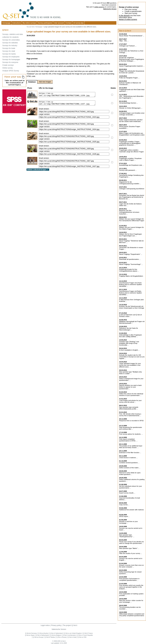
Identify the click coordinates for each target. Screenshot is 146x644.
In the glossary (124, 16)
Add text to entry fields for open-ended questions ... (130, 474)
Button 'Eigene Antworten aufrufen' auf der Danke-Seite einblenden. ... (131, 121)
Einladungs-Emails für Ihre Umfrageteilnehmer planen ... (129, 270)
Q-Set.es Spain (30, 635)
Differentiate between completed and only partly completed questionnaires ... (132, 616)
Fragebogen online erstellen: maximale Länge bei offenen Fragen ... (131, 152)
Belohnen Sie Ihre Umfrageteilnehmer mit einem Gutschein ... (129, 212)
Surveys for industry (10, 46)
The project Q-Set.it (70, 625)
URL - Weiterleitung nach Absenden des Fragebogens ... (131, 97)
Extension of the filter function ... (130, 453)
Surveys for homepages (11, 60)
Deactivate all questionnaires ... (130, 259)
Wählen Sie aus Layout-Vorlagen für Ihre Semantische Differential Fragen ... (132, 221)
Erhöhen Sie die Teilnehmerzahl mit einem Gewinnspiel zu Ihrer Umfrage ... (132, 308)
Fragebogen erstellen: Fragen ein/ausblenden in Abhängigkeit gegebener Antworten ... (130, 143)
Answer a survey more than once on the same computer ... (131, 566)
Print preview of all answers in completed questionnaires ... (129, 579)
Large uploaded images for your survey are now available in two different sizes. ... (130, 365)
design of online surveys (128, 19)
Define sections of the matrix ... (130, 468)
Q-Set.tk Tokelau (50, 637)
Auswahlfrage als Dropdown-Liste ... (131, 165)
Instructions (17, 23)
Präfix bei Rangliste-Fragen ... (129, 78)
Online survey (7, 68)
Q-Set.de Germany (31, 633)
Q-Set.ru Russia (61, 637)
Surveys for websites (10, 43)
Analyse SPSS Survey (11, 71)
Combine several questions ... (129, 463)
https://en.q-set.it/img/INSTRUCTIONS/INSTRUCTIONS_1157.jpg (70, 103)
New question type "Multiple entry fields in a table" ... (131, 373)
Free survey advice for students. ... (131, 434)
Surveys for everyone (10, 62)
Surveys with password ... (128, 170)
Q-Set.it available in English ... (129, 350)
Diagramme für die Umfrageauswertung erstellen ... (130, 183)
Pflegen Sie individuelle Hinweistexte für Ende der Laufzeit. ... (132, 72)
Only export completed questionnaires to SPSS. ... (128, 440)
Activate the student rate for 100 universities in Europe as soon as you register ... (132, 357)
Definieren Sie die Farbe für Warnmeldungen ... (129, 329)
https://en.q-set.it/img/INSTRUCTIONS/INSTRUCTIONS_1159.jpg (70, 95)
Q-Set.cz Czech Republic (85, 635)
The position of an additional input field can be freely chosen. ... (131, 447)
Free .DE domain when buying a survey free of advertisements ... (130, 415)
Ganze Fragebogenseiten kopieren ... (132, 66)
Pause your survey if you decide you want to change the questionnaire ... (132, 542)
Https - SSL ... (124, 41)
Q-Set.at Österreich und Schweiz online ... (131, 316)
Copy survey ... (124, 505)
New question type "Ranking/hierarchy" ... (127, 536)
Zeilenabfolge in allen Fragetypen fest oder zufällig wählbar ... (131, 336)
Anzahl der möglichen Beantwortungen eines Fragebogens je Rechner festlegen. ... (132, 59)
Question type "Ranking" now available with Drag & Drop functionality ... (129, 343)
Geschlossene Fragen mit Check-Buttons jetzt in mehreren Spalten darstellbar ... (131, 284)
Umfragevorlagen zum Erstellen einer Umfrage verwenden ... (132, 114)
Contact (69, 23)
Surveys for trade (9, 48)
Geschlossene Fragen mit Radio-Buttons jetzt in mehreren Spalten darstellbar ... (131, 293)
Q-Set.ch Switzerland (56, 633)
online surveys (99, 7)
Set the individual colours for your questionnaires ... (131, 487)
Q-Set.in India (72, 637)
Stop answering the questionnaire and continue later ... (131, 428)
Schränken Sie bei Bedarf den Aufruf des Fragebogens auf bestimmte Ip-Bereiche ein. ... (132, 197)
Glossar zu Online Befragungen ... (131, 108)
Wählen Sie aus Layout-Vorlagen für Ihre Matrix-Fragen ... (131, 228)
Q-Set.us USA (82, 637)
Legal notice (45, 625)
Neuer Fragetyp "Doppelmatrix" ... (131, 254)
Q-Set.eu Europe (38, 637)
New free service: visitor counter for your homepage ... (131, 601)
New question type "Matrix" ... (129, 548)
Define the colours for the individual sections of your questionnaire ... (131, 395)
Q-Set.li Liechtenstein (69, 635)
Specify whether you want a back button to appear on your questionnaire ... (130, 387)
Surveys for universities (11, 40)
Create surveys (8, 65)
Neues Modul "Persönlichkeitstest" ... (132, 36)
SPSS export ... (124, 516)
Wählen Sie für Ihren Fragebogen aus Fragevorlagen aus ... (131, 235)
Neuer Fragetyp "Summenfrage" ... (131, 264)
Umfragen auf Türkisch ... (128, 46)
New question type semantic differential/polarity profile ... (129, 408)
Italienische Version (110, 9)
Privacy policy (56, 625)
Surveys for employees (11, 57)
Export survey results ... (127, 493)
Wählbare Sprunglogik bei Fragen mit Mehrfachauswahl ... (132, 322)
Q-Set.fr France (88, 633)
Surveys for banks (9, 54)
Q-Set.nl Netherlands (42, 635)
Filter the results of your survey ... (131, 553)
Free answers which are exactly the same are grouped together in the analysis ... (131, 587)
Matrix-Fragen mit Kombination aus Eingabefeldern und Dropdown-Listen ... (132, 135)
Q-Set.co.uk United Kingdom (73, 633)
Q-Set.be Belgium (56, 635)
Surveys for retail (9, 51)
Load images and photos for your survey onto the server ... (130, 401)
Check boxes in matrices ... (128, 458)
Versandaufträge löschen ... (129, 103)
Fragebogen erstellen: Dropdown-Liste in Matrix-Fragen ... (131, 159)
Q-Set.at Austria (43, 633)
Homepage (6, 23)
